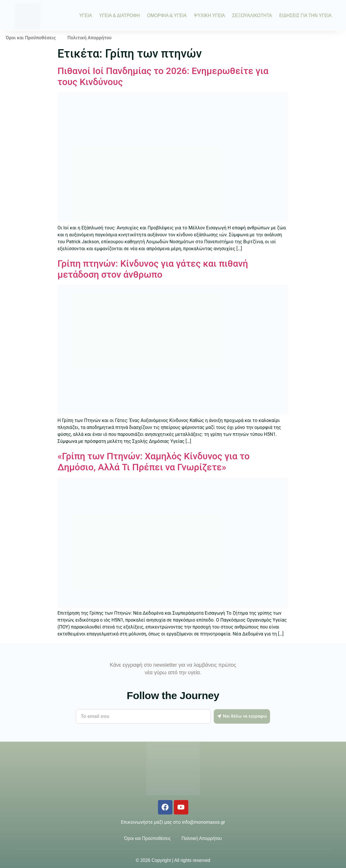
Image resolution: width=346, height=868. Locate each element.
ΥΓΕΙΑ (85, 16)
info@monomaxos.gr (203, 822)
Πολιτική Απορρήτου (89, 38)
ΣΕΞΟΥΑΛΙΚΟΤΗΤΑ (252, 16)
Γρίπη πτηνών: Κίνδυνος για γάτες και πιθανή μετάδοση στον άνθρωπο (153, 269)
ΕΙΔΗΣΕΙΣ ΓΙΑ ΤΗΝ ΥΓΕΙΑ (305, 16)
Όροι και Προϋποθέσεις (31, 38)
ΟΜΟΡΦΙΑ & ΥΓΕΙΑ (167, 16)
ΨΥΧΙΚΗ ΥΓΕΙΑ (209, 16)
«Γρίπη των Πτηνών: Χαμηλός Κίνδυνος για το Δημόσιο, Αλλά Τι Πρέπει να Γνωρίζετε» (154, 462)
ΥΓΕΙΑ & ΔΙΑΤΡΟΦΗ (119, 16)
